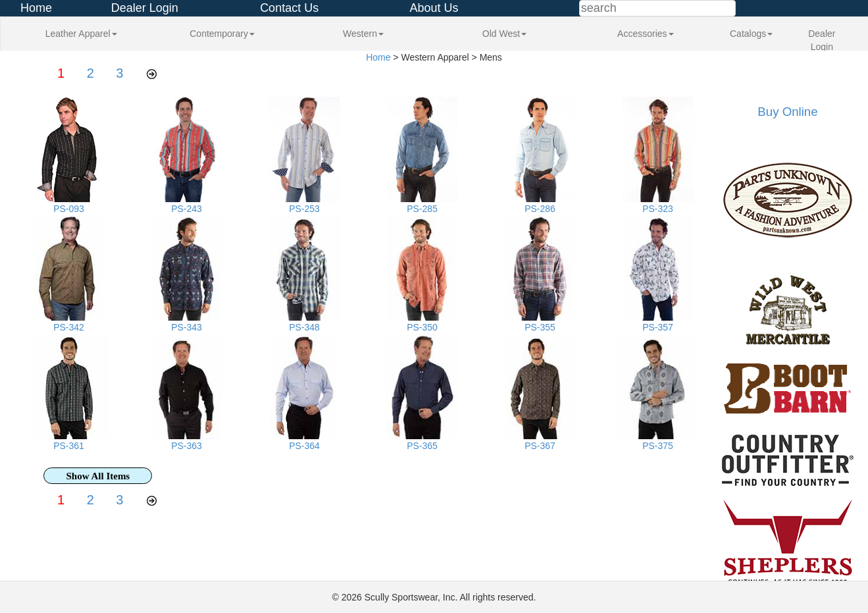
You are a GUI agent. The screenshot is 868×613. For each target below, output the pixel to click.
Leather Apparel (81, 34)
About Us (434, 8)
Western (363, 34)
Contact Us (289, 8)
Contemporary (222, 34)
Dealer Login (145, 8)
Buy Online (787, 112)
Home (36, 8)
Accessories (645, 34)
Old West (504, 34)
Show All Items (98, 476)
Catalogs (751, 34)
